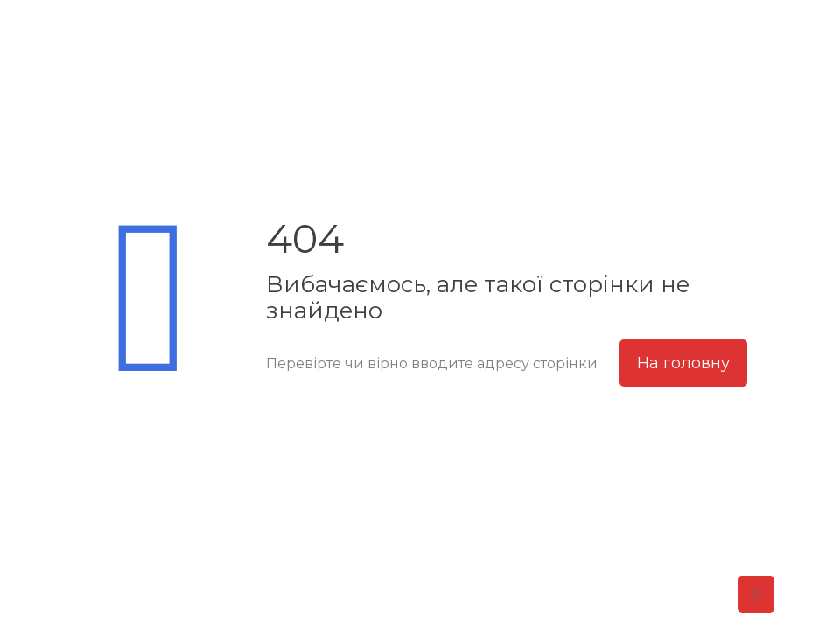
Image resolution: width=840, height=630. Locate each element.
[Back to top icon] (756, 594)
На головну (683, 363)
